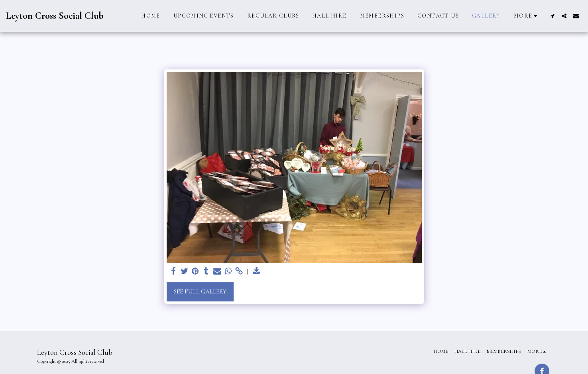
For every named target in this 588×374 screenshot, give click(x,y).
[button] (552, 16)
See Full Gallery (200, 291)
